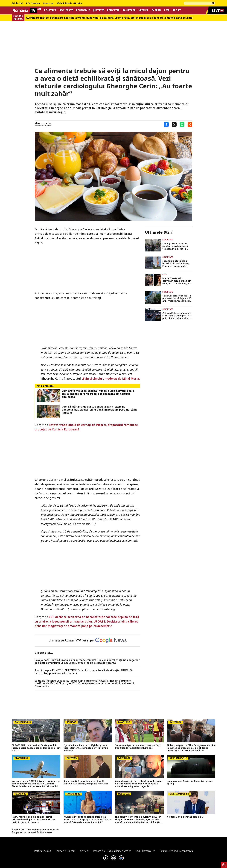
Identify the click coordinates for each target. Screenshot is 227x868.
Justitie (99, 10)
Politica (50, 10)
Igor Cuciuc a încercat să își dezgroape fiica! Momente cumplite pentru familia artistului (86, 748)
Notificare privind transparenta (176, 851)
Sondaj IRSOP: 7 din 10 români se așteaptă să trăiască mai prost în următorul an (175, 246)
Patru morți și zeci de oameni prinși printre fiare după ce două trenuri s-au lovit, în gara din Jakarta (34, 820)
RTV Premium (33, 3)
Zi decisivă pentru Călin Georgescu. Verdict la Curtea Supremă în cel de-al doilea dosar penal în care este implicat (191, 748)
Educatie (113, 10)
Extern (156, 10)
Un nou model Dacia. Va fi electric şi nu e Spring (190, 783)
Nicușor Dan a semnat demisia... (185, 817)
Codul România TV (145, 851)
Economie (83, 10)
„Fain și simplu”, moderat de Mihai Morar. (111, 378)
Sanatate (129, 10)
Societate (66, 10)
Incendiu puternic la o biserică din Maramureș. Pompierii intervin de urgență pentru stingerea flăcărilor (177, 264)
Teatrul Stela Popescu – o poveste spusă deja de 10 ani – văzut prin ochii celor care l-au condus (177, 298)
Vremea (143, 10)
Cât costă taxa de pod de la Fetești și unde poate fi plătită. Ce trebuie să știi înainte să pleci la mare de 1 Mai (177, 316)
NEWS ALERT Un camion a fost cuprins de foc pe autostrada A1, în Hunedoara (35, 831)
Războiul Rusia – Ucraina (70, 3)
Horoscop (48, 3)
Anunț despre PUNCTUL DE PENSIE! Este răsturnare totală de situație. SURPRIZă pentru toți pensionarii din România (84, 672)
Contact (84, 851)
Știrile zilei (17, 3)
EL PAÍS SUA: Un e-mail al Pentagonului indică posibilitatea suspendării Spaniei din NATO (36, 748)
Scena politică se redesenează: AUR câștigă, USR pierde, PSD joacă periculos (86, 783)
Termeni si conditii (66, 851)
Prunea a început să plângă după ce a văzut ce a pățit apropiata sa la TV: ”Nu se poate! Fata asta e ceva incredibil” (87, 820)
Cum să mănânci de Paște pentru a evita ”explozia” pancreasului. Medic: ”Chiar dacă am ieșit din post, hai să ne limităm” (100, 410)
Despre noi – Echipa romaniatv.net (112, 851)
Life (167, 10)
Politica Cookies (43, 851)
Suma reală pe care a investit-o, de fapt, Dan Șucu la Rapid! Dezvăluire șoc (138, 747)
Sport (177, 10)
